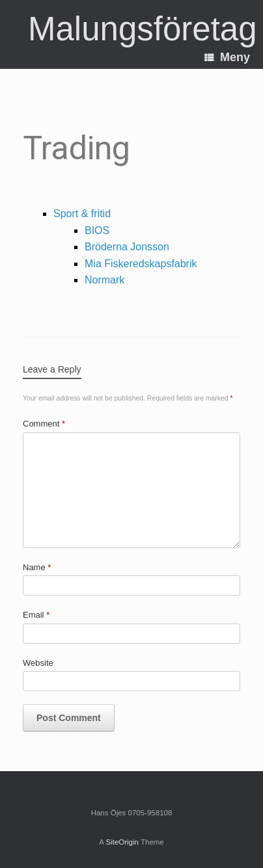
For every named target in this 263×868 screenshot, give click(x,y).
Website (38, 663)
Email (36, 615)
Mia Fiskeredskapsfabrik (141, 264)
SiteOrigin (122, 842)
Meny (227, 57)
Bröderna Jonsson (127, 247)
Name (37, 567)
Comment (44, 424)
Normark (104, 280)
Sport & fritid (82, 214)
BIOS (97, 230)
